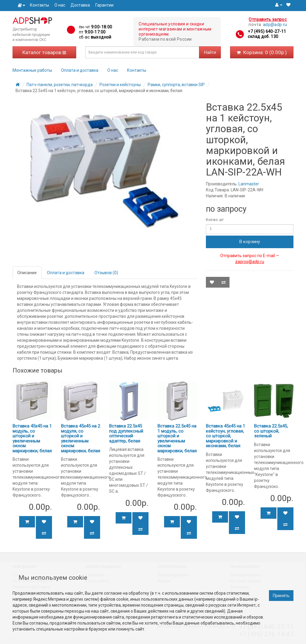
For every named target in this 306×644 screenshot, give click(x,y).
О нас (60, 5)
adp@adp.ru (275, 25)
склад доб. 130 (263, 36)
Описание (27, 273)
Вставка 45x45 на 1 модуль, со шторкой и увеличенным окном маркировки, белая (32, 438)
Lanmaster (249, 184)
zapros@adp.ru (250, 262)
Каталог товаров (44, 52)
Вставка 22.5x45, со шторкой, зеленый (271, 431)
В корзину (250, 242)
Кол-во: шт (215, 220)
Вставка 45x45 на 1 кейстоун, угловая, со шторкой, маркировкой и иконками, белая (225, 436)
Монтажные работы (32, 70)
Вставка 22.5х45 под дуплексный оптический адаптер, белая (126, 434)
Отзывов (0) (106, 273)
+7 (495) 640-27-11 (267, 31)
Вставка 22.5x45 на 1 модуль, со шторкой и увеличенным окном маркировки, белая (177, 438)
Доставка (80, 5)
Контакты (39, 5)
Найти (210, 52)
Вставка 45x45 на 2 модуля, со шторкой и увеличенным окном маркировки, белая (81, 438)
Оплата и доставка (80, 70)
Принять (281, 596)
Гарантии (104, 5)
